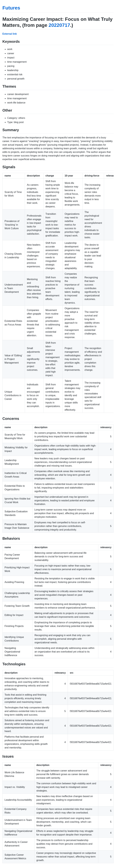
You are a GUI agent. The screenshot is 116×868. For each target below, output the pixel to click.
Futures (11, 8)
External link (10, 34)
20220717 (59, 25)
